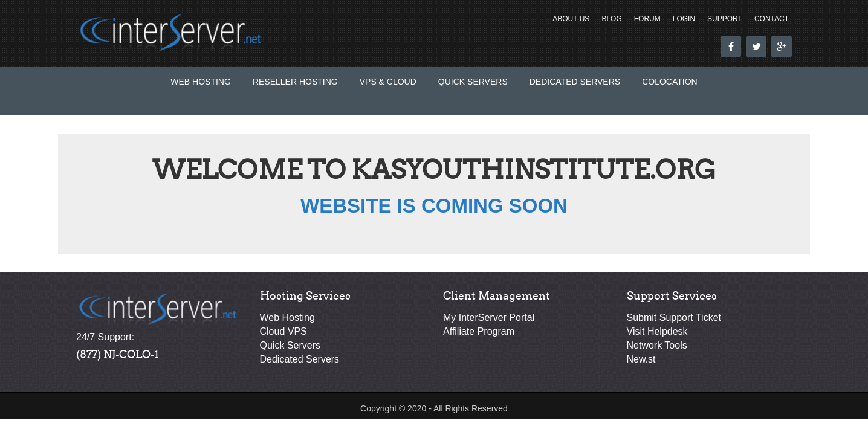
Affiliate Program (479, 331)
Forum (647, 19)
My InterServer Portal (489, 317)
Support (725, 19)
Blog (611, 19)
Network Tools (657, 345)
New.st (641, 359)
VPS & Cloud (388, 82)
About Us (571, 19)
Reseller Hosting (295, 82)
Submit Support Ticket (674, 317)
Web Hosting (201, 82)
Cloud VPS (283, 331)
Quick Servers (473, 82)
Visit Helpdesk (657, 331)
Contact (772, 19)
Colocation (670, 82)
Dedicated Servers (575, 82)
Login (684, 19)
